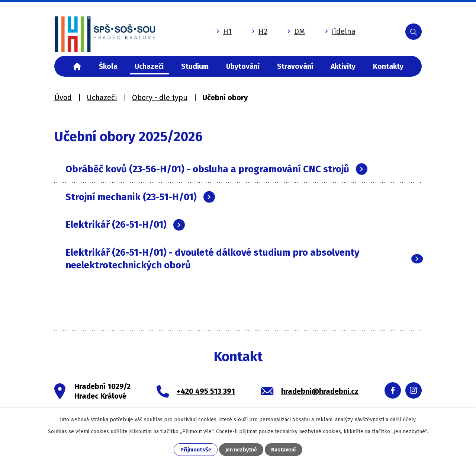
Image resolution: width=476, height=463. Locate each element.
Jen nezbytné (241, 450)
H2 (259, 31)
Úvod (77, 66)
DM (296, 31)
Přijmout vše (196, 450)
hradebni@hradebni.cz (320, 391)
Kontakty (388, 66)
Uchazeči (149, 66)
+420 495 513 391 (206, 391)
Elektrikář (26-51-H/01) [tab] (125, 225)
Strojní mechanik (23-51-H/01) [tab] (140, 197)
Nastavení (283, 450)
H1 (224, 31)
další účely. (403, 420)
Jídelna (340, 31)
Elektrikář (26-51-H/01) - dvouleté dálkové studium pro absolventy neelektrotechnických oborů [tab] (244, 259)
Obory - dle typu (160, 98)
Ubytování (243, 66)
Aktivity (343, 66)
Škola (108, 66)
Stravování (295, 66)
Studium (195, 66)
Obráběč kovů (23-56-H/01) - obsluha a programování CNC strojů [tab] (216, 169)
